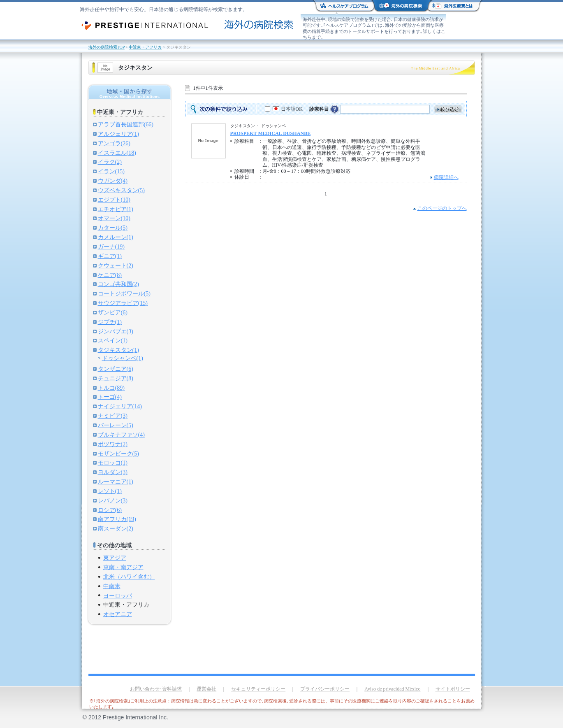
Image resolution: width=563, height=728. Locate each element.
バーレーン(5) (116, 425)
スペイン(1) (113, 340)
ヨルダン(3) (113, 472)
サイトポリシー (453, 689)
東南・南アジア (123, 567)
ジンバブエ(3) (116, 331)
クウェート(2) (116, 265)
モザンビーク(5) (118, 454)
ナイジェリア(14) (120, 406)
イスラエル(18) (117, 153)
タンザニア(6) (116, 369)
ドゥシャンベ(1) (123, 358)
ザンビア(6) (113, 312)
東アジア (115, 558)
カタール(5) (113, 228)
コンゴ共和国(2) (118, 284)
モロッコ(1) (113, 463)
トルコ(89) (111, 388)
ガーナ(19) (111, 247)
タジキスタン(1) (118, 350)
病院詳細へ (446, 177)
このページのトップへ (442, 208)
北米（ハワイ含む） (129, 577)
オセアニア (118, 614)
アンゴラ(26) (114, 143)
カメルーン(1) (116, 237)
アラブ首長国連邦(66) (126, 124)
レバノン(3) (113, 500)
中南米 (112, 586)
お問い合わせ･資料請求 (156, 689)
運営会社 (206, 689)
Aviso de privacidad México (392, 689)
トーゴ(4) (110, 397)
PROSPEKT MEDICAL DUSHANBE (271, 133)
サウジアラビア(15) (123, 303)
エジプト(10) (114, 200)
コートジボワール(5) (124, 293)
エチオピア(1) (116, 209)
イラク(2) (110, 162)
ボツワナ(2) (113, 444)
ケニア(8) (110, 275)
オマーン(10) (114, 218)
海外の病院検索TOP (107, 47)
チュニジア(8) (116, 378)
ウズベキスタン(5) (121, 190)
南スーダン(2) (116, 528)
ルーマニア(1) (116, 481)
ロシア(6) (110, 510)
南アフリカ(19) (117, 519)
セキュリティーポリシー (258, 689)
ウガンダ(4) (113, 181)
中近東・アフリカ (145, 47)
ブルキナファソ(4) (121, 435)
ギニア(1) (110, 256)
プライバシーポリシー (325, 689)
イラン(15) (111, 171)
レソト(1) (110, 491)
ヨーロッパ (118, 595)
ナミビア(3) (113, 416)
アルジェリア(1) (118, 134)
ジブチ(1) (110, 322)
